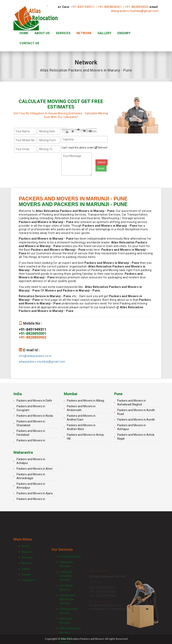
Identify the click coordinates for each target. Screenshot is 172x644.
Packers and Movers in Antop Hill (85, 437)
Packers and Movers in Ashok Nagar (136, 437)
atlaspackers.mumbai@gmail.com (135, 11)
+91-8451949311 (83, 7)
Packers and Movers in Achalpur (31, 461)
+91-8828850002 (137, 7)
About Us (42, 33)
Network (84, 33)
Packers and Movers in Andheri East (81, 418)
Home (24, 33)
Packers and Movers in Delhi (34, 401)
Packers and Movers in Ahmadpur (31, 486)
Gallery (104, 33)
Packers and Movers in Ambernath (81, 408)
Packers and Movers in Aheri (35, 469)
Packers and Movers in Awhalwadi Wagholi (132, 402)
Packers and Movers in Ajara (35, 493)
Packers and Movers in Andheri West (81, 427)
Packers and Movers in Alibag (85, 401)
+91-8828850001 (110, 7)
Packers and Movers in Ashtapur (132, 427)
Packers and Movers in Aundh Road (136, 412)
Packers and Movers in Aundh (136, 420)
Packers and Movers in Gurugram (31, 408)
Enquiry (124, 33)
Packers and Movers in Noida (35, 416)
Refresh (101, 148)
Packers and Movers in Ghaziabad (31, 423)
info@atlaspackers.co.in (35, 356)
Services (63, 33)
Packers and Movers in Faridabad (31, 433)
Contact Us (29, 43)
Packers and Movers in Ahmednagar (31, 476)
